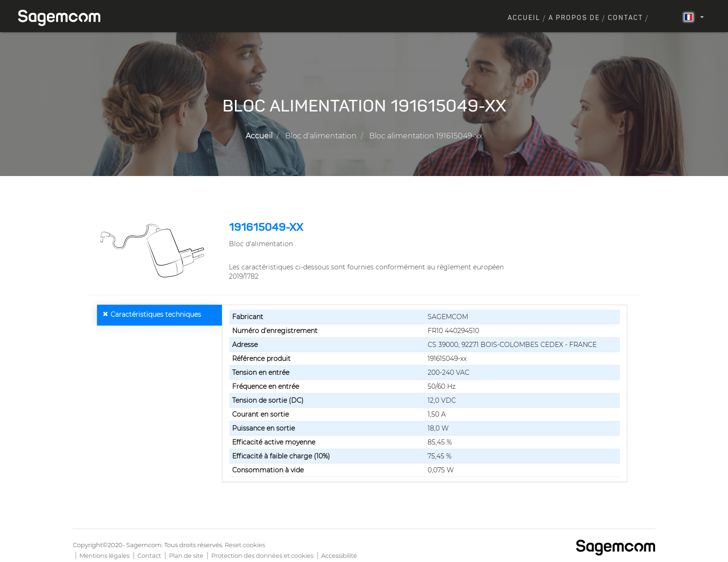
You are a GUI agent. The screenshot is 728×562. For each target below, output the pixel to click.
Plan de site (186, 555)
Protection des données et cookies (262, 555)
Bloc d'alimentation (321, 136)
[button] (154, 251)
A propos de (574, 18)
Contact (625, 18)
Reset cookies (245, 545)
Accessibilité (339, 555)
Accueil (524, 18)
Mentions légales (104, 555)
